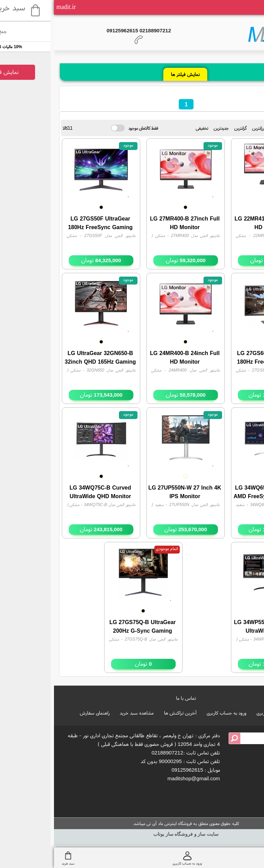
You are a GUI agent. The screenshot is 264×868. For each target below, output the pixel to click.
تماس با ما (132, 698)
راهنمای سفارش (41, 713)
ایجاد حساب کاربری (220, 713)
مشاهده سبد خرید (83, 713)
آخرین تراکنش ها (126, 713)
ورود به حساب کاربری (173, 713)
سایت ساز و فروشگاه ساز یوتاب (132, 834)
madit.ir (12, 7)
